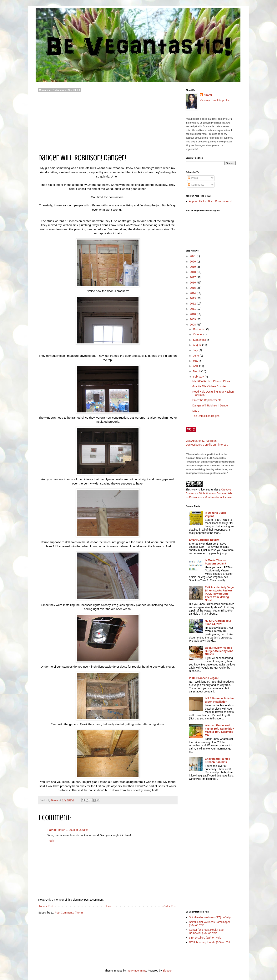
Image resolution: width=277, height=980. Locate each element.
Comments (196, 185)
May (196, 361)
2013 (193, 298)
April (196, 366)
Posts (193, 178)
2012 (193, 304)
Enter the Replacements (207, 400)
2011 (193, 309)
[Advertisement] (108, 120)
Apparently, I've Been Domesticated (210, 201)
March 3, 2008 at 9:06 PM (73, 830)
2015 (193, 288)
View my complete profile (215, 100)
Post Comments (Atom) (69, 913)
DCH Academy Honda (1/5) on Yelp (210, 942)
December (199, 329)
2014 (193, 293)
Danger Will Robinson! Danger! (211, 405)
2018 (193, 272)
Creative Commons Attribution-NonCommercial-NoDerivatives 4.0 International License (209, 493)
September (200, 340)
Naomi (208, 95)
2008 (193, 325)
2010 (193, 314)
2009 (193, 319)
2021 (193, 256)
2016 (193, 283)
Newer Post (46, 906)
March (197, 371)
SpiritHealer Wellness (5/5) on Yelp (210, 917)
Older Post (170, 906)
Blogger (167, 971)
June (196, 356)
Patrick (52, 830)
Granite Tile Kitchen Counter (209, 386)
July (196, 350)
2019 (193, 267)
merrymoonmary (136, 971)
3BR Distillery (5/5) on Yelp (205, 938)
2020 (193, 262)
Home (108, 906)
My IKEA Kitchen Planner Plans (211, 381)
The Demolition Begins (206, 416)
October (198, 334)
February (199, 377)
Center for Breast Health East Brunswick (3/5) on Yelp (207, 931)
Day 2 (196, 411)
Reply (51, 841)
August (197, 345)
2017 (193, 277)
